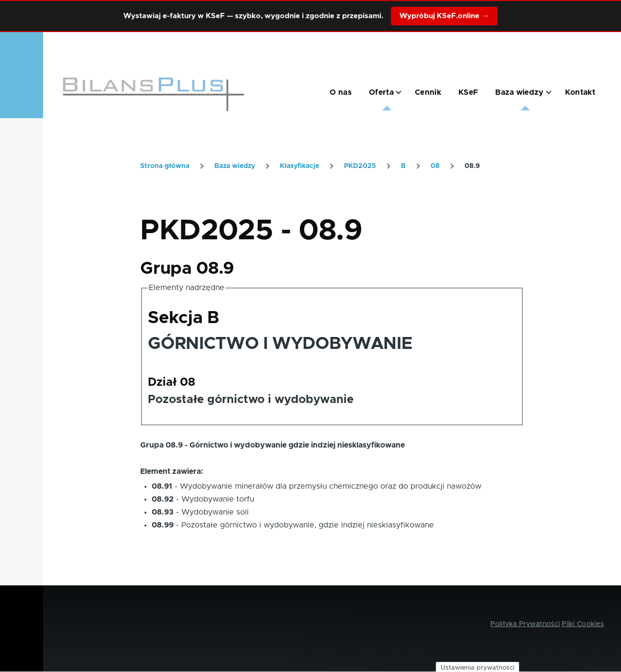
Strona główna (165, 166)
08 (435, 166)
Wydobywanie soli (215, 512)
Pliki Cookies (583, 624)
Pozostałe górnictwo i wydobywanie (251, 400)
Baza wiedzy (235, 166)
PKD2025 (360, 166)
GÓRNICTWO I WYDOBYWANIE (280, 344)
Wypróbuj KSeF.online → (444, 16)
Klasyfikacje (299, 166)
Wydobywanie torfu (218, 499)
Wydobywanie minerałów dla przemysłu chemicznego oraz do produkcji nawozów (331, 486)
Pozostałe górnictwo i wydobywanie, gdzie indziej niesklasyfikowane (308, 525)
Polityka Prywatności (525, 624)
